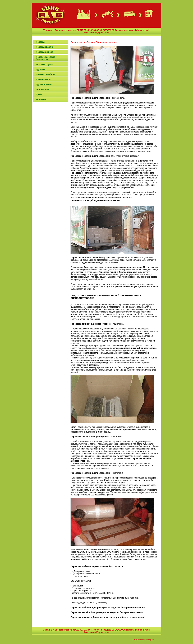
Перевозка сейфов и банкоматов (47, 58)
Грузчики (41, 69)
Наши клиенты (43, 79)
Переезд (40, 42)
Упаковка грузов (44, 64)
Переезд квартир (45, 47)
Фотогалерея (43, 89)
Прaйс (39, 94)
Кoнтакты (41, 100)
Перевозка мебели (45, 74)
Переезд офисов (45, 52)
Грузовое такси (44, 84)
